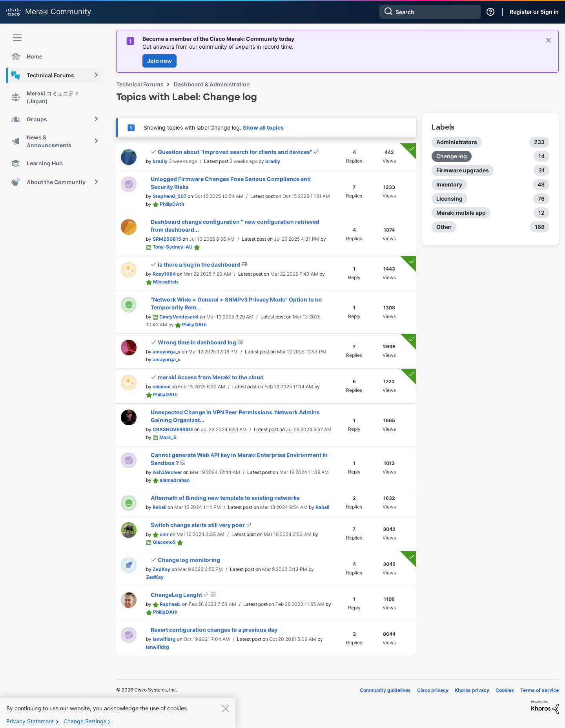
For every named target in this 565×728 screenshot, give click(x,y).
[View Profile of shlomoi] (161, 387)
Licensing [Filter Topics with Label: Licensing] (449, 198)
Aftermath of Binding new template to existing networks (225, 498)
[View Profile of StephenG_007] (169, 196)
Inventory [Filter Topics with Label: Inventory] (449, 184)
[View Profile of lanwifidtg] (164, 639)
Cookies (505, 690)
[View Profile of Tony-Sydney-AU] (173, 247)
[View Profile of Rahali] (159, 507)
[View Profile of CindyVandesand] (179, 317)
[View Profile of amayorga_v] (167, 352)
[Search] (430, 12)
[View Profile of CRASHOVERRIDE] (173, 429)
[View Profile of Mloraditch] (165, 282)
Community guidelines (385, 690)
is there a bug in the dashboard (200, 264)
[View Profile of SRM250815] (167, 239)
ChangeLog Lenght (177, 595)
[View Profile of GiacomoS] (164, 542)
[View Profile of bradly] (160, 161)
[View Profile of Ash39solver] (167, 472)
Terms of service (539, 690)
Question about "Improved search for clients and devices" (236, 152)
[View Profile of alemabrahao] (175, 480)
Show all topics (263, 127)
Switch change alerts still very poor (198, 525)
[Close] (226, 715)
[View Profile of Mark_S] (168, 437)
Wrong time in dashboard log (198, 342)
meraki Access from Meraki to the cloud (211, 377)
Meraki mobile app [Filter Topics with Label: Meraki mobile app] (461, 213)
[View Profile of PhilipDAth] (172, 204)
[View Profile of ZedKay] (161, 569)
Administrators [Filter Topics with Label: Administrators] (457, 142)
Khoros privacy (472, 690)
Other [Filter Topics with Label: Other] (444, 227)
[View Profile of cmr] (164, 534)
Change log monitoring (189, 560)
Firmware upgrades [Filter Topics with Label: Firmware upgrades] (463, 170)
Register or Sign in (534, 12)
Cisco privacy (433, 690)
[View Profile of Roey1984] (164, 274)
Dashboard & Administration (212, 84)
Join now (159, 61)
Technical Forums (140, 84)
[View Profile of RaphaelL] (170, 604)
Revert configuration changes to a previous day (214, 630)
